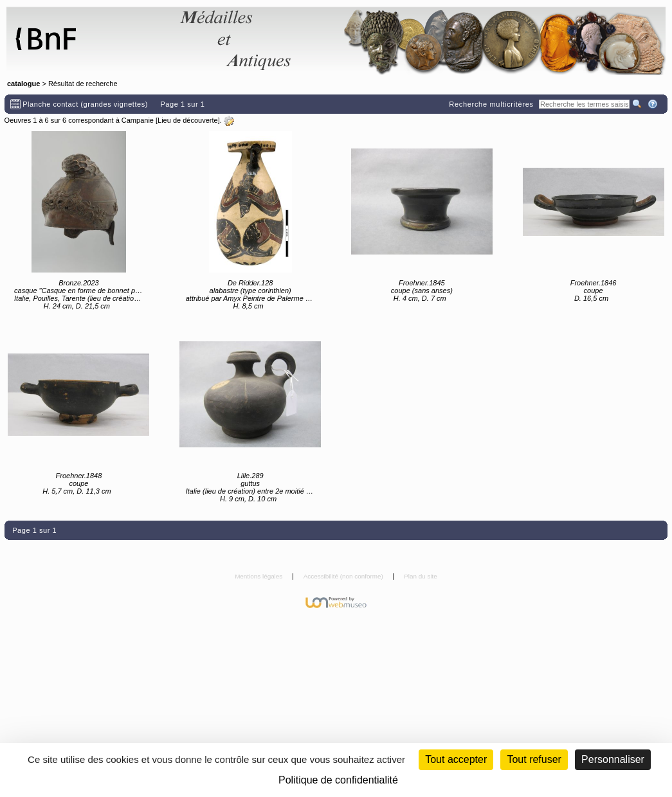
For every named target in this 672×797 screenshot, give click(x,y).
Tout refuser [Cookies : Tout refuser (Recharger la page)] (534, 759)
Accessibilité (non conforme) (344, 576)
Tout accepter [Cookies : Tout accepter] (456, 759)
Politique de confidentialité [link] (338, 780)
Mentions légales (259, 576)
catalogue (23, 84)
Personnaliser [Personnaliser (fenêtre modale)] (613, 759)
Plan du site (421, 576)
